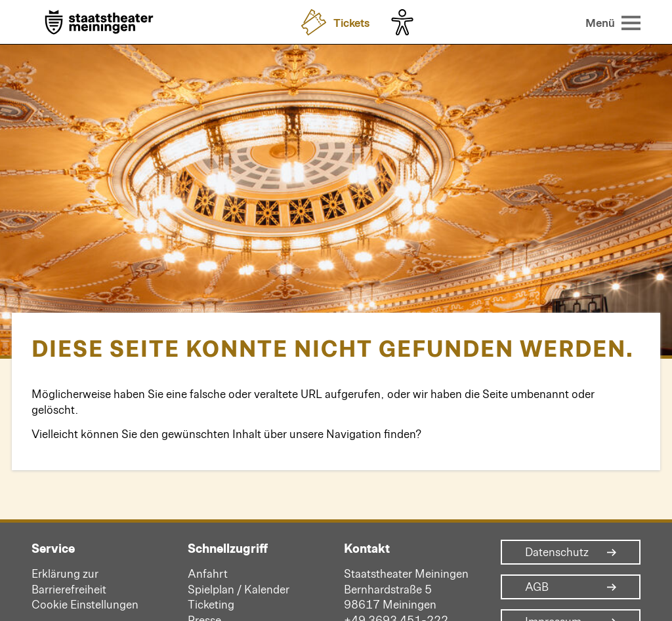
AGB (537, 587)
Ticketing (211, 604)
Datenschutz (557, 552)
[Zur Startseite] (99, 23)
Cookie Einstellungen (85, 604)
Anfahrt (208, 573)
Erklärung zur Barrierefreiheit (69, 581)
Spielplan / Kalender (239, 589)
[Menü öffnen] (613, 22)
